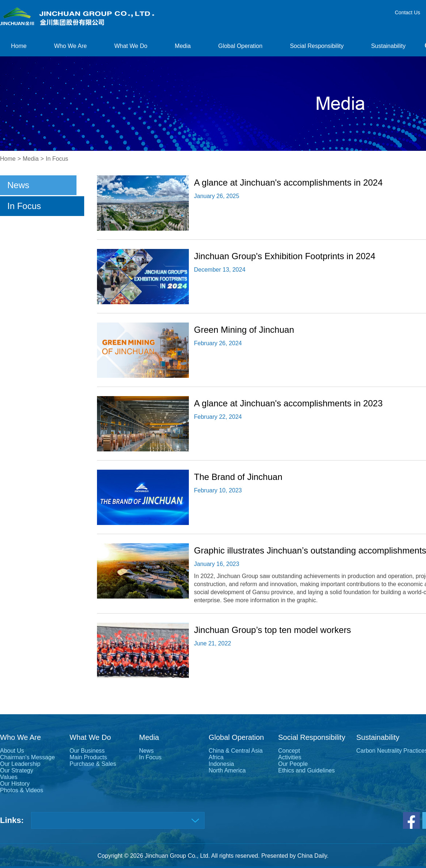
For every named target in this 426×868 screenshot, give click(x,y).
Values (9, 777)
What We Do (131, 46)
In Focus (57, 159)
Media (183, 46)
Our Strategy (17, 770)
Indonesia (221, 764)
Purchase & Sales (93, 764)
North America (227, 770)
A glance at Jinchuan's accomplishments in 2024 (288, 182)
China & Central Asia (236, 751)
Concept (289, 751)
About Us (12, 751)
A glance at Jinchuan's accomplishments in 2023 (288, 403)
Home (19, 46)
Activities (290, 757)
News (18, 185)
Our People (293, 764)
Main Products (88, 757)
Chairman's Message (27, 757)
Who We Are (71, 46)
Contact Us (408, 12)
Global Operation (240, 46)
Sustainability (388, 46)
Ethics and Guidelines (307, 770)
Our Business (87, 751)
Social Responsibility (317, 46)
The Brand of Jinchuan (238, 477)
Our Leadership (20, 764)
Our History (15, 784)
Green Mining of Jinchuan (244, 330)
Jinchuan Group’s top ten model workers (272, 630)
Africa (216, 757)
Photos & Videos (22, 790)
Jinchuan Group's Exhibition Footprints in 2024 (285, 256)
